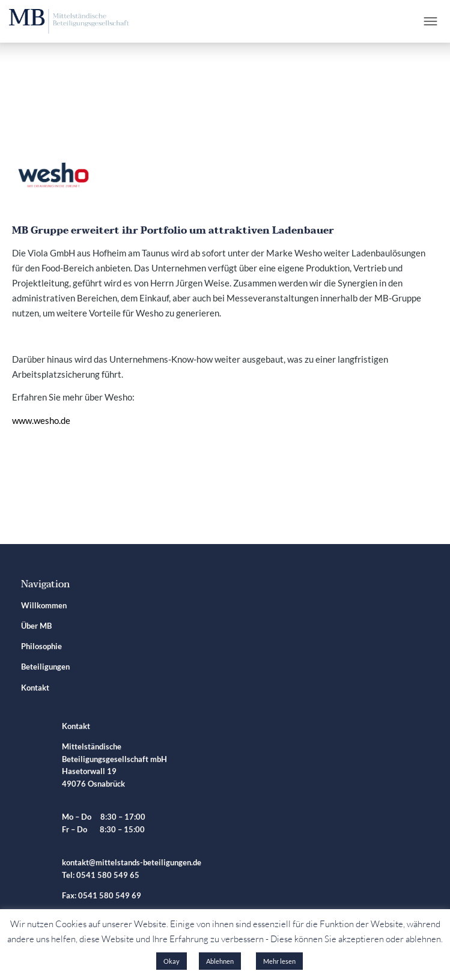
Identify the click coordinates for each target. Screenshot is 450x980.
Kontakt (35, 689)
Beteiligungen (45, 669)
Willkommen (44, 607)
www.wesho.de (41, 420)
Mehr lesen (279, 961)
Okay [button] (172, 961)
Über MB (36, 627)
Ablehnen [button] (220, 961)
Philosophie (41, 648)
